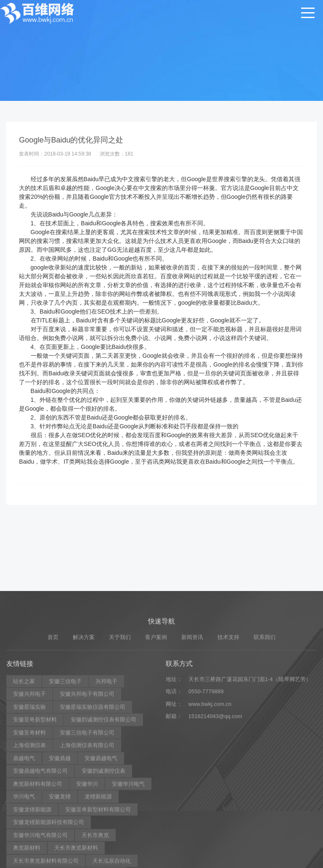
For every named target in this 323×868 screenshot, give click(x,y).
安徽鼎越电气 (101, 838)
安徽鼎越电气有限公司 (40, 851)
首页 (53, 717)
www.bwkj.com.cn (210, 784)
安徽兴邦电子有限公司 (87, 774)
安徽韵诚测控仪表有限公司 (103, 800)
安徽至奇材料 (29, 813)
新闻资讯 (192, 717)
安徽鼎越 (60, 838)
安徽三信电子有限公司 (87, 813)
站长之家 (24, 761)
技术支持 (228, 717)
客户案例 (156, 717)
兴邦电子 (106, 761)
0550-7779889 (206, 772)
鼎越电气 (24, 838)
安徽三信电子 (65, 761)
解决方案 (84, 717)
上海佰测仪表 (29, 825)
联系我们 (265, 717)
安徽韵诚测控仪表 (103, 851)
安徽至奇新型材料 (35, 800)
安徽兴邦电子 (29, 774)
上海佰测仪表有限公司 (87, 825)
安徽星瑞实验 (29, 787)
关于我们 (120, 717)
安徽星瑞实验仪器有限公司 (93, 787)
